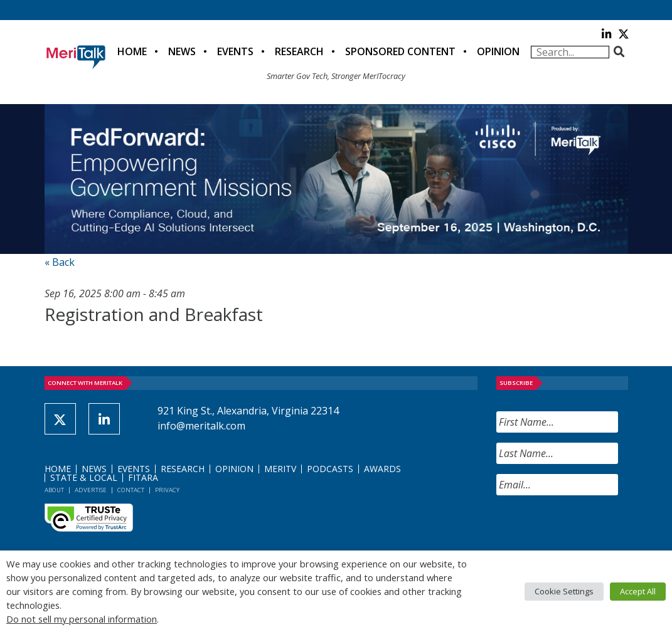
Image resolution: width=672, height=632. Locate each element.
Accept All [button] (638, 591)
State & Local (84, 477)
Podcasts (330, 469)
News (182, 51)
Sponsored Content (400, 51)
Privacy (167, 490)
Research (299, 51)
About (54, 490)
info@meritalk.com (201, 426)
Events (235, 51)
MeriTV (280, 469)
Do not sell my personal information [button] (82, 619)
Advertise (91, 490)
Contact (131, 490)
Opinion (498, 51)
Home (132, 51)
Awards (382, 469)
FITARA (143, 477)
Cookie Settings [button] (564, 591)
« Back (60, 262)
